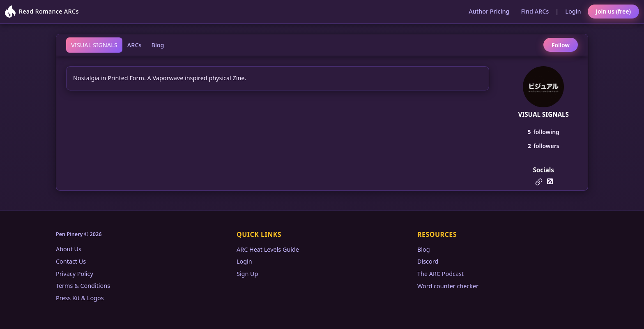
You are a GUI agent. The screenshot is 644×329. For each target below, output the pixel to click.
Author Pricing (489, 11)
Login (573, 11)
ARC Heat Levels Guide (268, 249)
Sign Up (247, 274)
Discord (428, 261)
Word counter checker (448, 286)
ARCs (135, 45)
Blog (158, 45)
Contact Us (71, 261)
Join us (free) (613, 11)
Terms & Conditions (83, 286)
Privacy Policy (75, 274)
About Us (69, 249)
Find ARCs (535, 11)
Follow (561, 45)
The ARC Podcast (440, 274)
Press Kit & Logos (80, 298)
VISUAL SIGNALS (94, 45)
